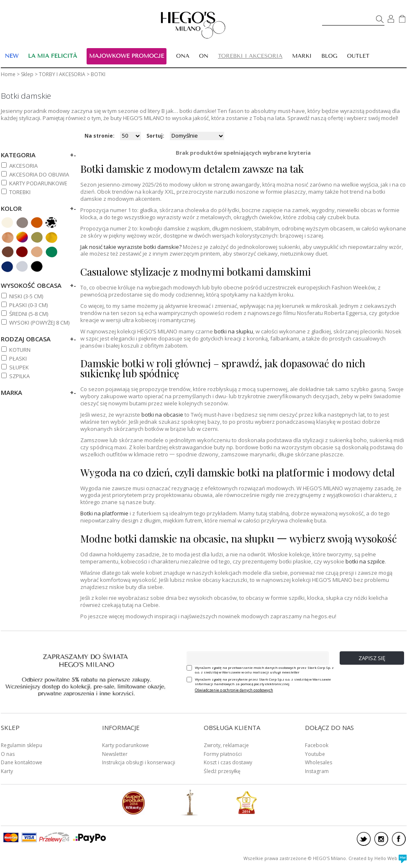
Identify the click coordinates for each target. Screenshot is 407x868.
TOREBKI (20, 192)
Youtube (315, 754)
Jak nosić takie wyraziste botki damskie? (131, 247)
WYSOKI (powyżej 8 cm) (39, 323)
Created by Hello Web (378, 858)
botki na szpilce (365, 561)
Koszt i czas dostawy (228, 762)
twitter (364, 839)
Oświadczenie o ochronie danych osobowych (234, 690)
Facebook (317, 745)
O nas (8, 754)
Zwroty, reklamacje (226, 745)
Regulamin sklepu (22, 745)
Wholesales (319, 762)
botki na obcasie (162, 415)
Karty (7, 771)
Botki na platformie (104, 513)
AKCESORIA (23, 166)
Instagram (317, 771)
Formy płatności (223, 754)
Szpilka (19, 376)
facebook (399, 839)
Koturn (20, 350)
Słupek (19, 367)
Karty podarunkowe (125, 745)
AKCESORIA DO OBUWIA (39, 174)
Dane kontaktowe (22, 762)
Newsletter (115, 754)
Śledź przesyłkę (222, 771)
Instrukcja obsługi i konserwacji (139, 762)
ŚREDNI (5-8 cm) (29, 314)
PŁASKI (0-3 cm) (28, 305)
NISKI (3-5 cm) (26, 296)
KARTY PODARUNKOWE (38, 183)
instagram (381, 839)
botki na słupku (234, 331)
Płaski (18, 358)
